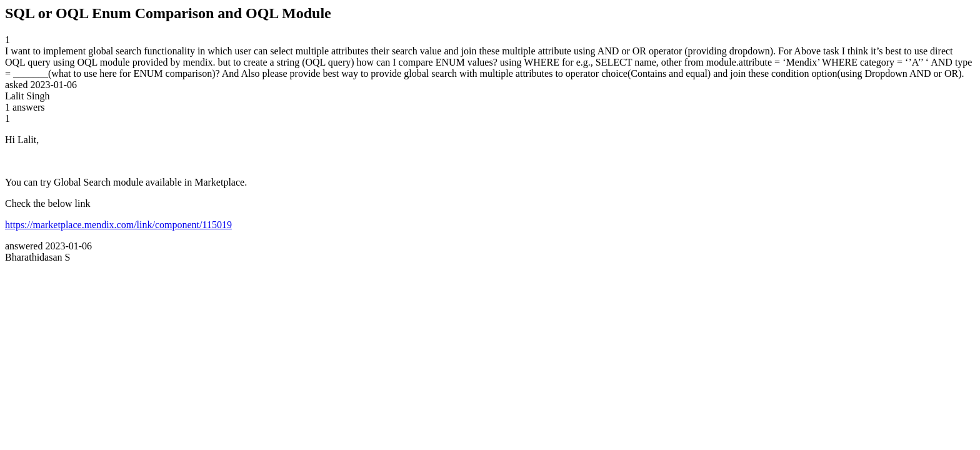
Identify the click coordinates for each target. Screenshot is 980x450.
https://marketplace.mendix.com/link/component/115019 (118, 225)
